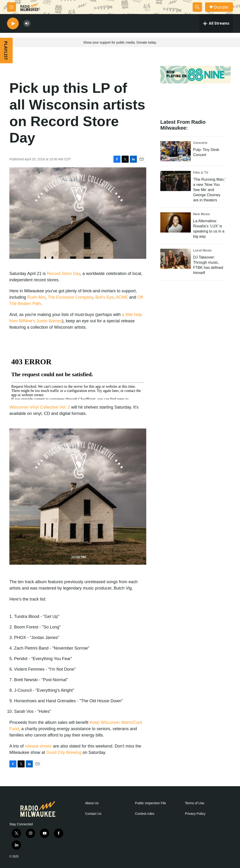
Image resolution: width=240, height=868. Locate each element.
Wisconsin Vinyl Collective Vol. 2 (40, 407)
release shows (38, 746)
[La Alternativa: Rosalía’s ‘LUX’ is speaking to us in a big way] (176, 222)
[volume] (27, 24)
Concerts (200, 143)
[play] (13, 24)
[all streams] (216, 23)
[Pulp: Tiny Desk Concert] (176, 151)
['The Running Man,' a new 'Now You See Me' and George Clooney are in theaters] (176, 181)
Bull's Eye (105, 297)
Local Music (202, 250)
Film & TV (201, 173)
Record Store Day (64, 274)
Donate (221, 7)
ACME (122, 297)
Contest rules (145, 814)
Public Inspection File (150, 803)
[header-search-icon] (197, 7)
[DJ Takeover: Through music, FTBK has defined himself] (176, 259)
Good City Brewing (64, 752)
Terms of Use (195, 803)
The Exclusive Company (70, 297)
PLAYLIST (6, 51)
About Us (92, 803)
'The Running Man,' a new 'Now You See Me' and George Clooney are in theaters (209, 190)
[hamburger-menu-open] (11, 7)
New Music (202, 214)
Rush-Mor (36, 297)
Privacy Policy (195, 814)
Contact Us (93, 814)
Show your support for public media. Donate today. (120, 42)
